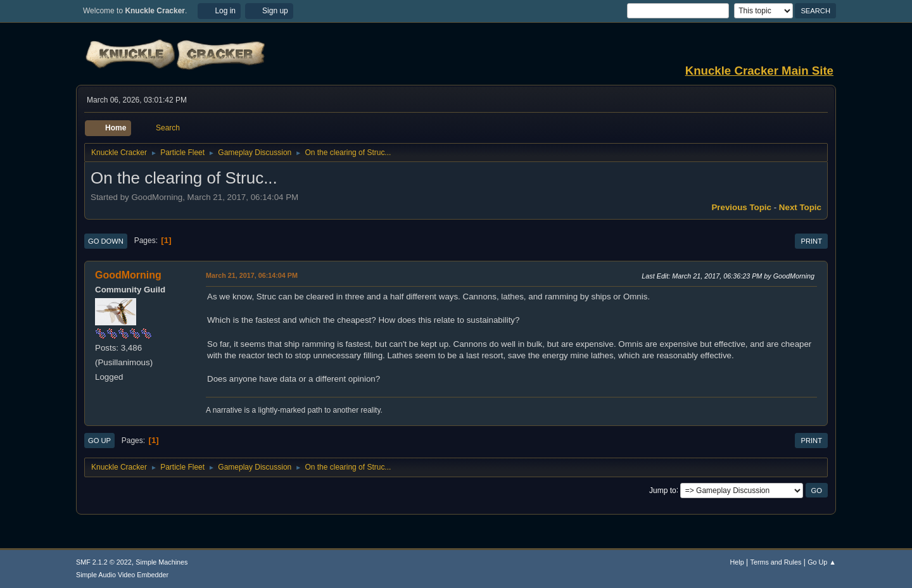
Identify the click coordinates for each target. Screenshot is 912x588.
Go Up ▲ (822, 562)
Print (811, 241)
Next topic (800, 207)
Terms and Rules (776, 562)
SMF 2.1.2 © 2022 (104, 562)
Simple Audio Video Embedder (122, 575)
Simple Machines (161, 562)
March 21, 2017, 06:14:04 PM (252, 275)
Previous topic (741, 207)
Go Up (99, 441)
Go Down (106, 241)
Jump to (663, 490)
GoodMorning (128, 275)
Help (737, 562)
